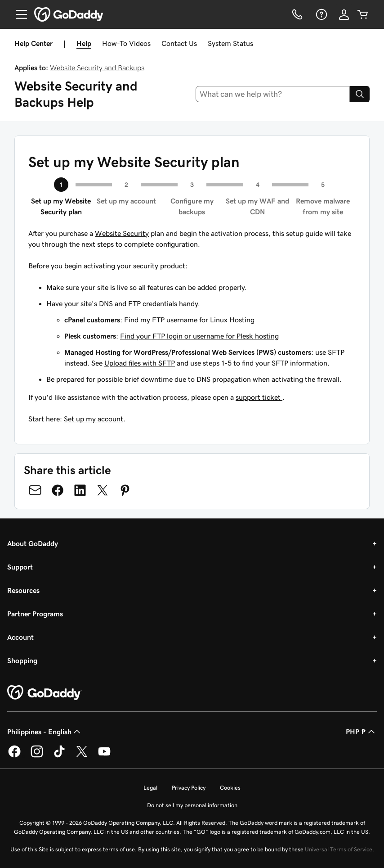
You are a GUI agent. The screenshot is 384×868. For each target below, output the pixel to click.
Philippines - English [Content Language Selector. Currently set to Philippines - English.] (45, 732)
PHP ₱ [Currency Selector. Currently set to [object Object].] (361, 732)
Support (20, 567)
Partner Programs (35, 614)
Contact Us (179, 43)
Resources (23, 590)
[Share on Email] (35, 490)
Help (84, 43)
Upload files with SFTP (140, 363)
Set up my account (94, 419)
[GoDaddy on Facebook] (14, 756)
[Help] (321, 14)
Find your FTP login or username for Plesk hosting (199, 336)
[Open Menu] (18, 14)
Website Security (122, 233)
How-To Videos (126, 43)
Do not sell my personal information (192, 805)
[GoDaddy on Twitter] (82, 756)
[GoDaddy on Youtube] (104, 756)
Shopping (22, 660)
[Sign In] (344, 14)
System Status (230, 43)
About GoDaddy (33, 543)
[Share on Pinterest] (125, 490)
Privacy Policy (189, 788)
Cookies (230, 788)
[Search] (360, 94)
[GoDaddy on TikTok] (59, 756)
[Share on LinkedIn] (80, 490)
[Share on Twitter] (103, 490)
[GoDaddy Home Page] (45, 693)
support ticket (259, 397)
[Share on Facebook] (58, 490)
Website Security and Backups (97, 68)
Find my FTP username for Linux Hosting (189, 320)
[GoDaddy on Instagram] (37, 756)
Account (20, 637)
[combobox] (273, 94)
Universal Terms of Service (339, 849)
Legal (150, 788)
